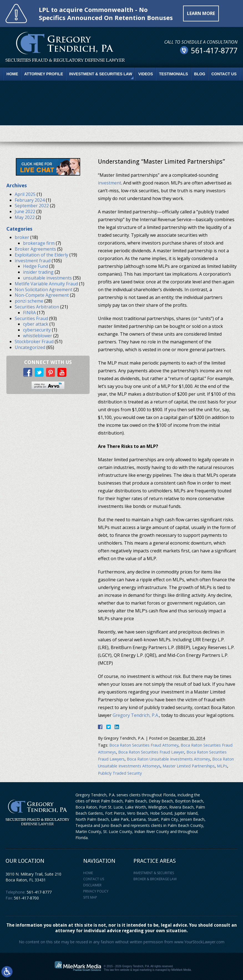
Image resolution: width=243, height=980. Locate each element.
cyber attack (36, 324)
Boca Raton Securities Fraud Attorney (144, 745)
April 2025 (25, 194)
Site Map (90, 897)
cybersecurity (37, 330)
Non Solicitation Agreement (44, 290)
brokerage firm (39, 243)
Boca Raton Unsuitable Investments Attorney (168, 759)
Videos (145, 74)
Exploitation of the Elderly (41, 255)
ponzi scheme (29, 301)
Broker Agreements (35, 249)
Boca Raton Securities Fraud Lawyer (151, 752)
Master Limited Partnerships (189, 766)
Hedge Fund (36, 266)
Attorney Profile (44, 74)
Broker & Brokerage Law (155, 879)
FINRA (29, 313)
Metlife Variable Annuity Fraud (46, 284)
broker (22, 237)
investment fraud (33, 261)
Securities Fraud (31, 318)
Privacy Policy (96, 891)
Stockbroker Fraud (34, 341)
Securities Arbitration (37, 307)
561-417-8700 (26, 898)
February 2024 (30, 200)
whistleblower (38, 336)
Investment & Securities (154, 873)
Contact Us (224, 74)
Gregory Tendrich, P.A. (136, 715)
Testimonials (173, 74)
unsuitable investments (47, 278)
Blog (200, 74)
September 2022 (32, 206)
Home (12, 74)
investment (110, 183)
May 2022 (25, 217)
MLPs (222, 766)
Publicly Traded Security (120, 773)
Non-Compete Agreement (42, 295)
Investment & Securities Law (101, 74)
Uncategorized (30, 347)
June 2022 (25, 211)
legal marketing (142, 970)
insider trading (38, 272)
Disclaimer (92, 885)
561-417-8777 (39, 892)
